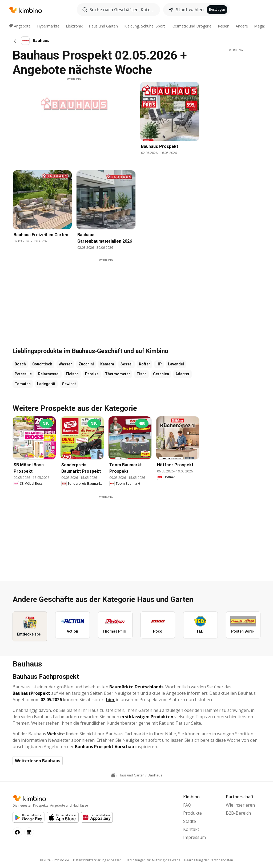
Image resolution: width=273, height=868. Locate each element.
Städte (190, 821)
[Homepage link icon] (113, 775)
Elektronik (74, 26)
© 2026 (55, 860)
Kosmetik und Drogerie (191, 26)
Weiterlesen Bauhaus (38, 761)
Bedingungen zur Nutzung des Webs (153, 860)
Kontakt (191, 829)
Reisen (224, 26)
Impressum (194, 837)
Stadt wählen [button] (190, 10)
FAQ (187, 805)
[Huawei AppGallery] (97, 817)
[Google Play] (29, 817)
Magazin (261, 26)
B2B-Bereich (238, 813)
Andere (242, 26)
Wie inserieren (240, 805)
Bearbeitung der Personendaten (209, 860)
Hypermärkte (48, 26)
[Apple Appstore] (63, 817)
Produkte (192, 813)
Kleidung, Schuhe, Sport (145, 26)
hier (110, 700)
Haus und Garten (103, 26)
